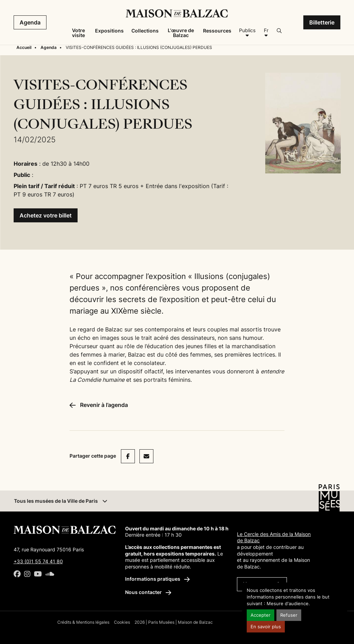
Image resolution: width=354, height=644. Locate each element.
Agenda (30, 22)
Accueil (24, 47)
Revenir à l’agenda (99, 405)
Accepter (261, 615)
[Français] (266, 33)
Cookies (122, 622)
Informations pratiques (157, 579)
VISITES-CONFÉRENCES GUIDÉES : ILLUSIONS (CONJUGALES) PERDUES (139, 47)
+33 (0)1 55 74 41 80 (38, 561)
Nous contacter (148, 592)
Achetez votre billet (46, 215)
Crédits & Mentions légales (83, 622)
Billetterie (322, 22)
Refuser (289, 615)
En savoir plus (266, 627)
